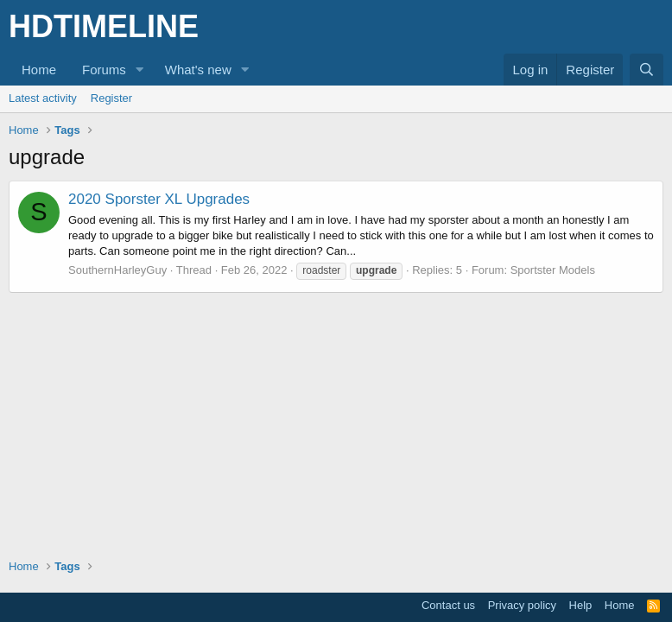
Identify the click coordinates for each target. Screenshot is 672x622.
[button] (140, 70)
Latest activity (43, 98)
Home (39, 70)
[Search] (647, 70)
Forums (104, 70)
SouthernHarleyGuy (117, 270)
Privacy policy (522, 605)
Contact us (448, 605)
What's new (198, 70)
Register (111, 98)
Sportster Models (553, 270)
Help (581, 605)
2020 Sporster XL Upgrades (159, 199)
